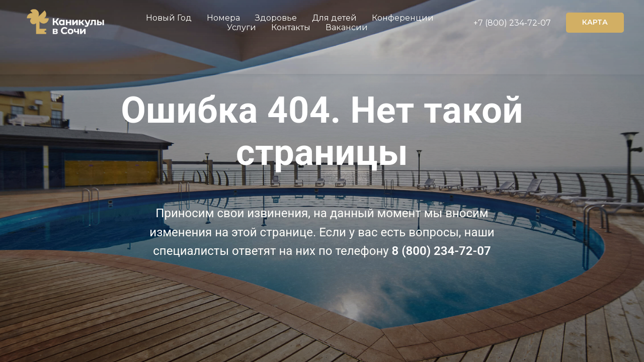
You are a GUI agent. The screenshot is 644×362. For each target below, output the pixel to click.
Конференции (403, 18)
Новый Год (169, 18)
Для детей (334, 18)
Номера (223, 18)
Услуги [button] (242, 27)
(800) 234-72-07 (517, 23)
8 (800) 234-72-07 (441, 251)
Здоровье (276, 18)
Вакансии (347, 27)
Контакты (291, 27)
